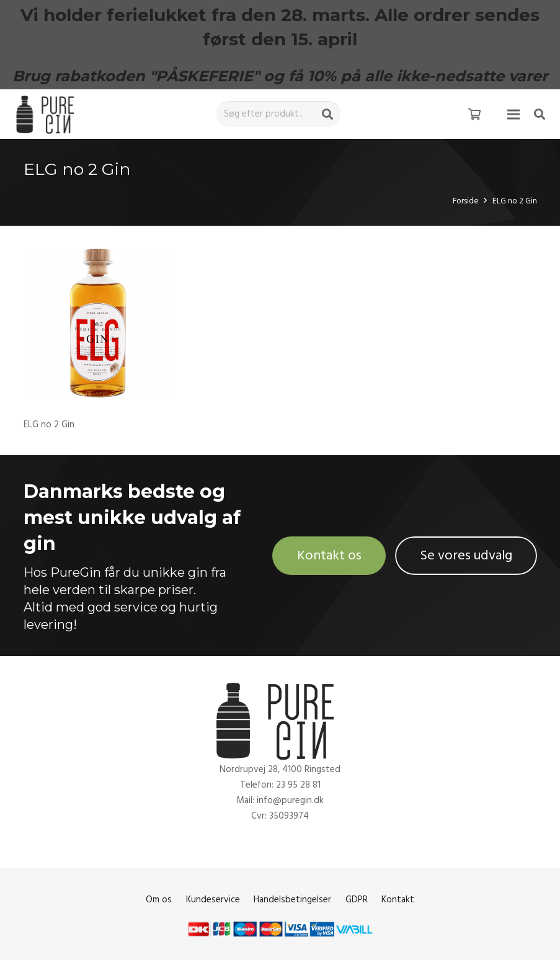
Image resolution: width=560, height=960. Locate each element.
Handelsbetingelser (292, 900)
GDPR (357, 900)
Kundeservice (213, 900)
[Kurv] (474, 114)
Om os (159, 900)
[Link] (48, 114)
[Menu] (513, 114)
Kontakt (398, 900)
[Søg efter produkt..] (278, 114)
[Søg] (327, 114)
